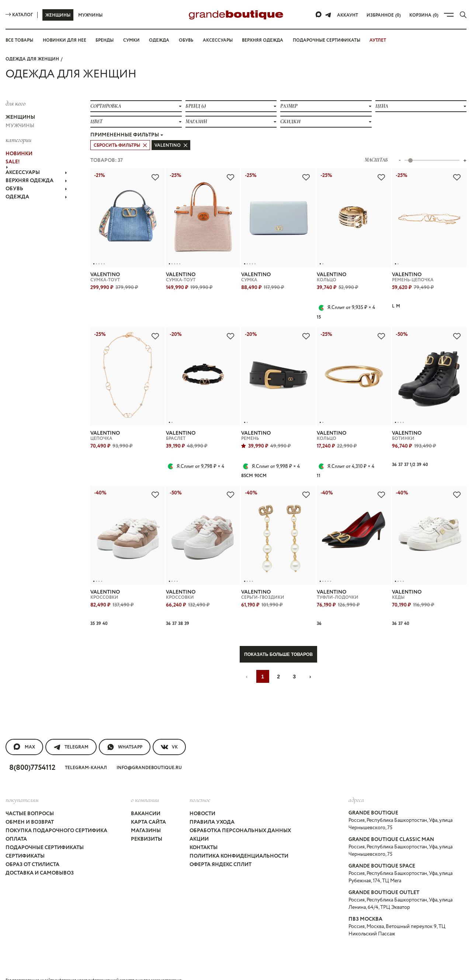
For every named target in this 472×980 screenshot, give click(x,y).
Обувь (188, 40)
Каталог (19, 15)
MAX (24, 731)
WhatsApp (125, 731)
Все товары (20, 40)
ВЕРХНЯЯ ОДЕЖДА (36, 171)
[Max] (320, 15)
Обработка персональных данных (241, 812)
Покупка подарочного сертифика (56, 812)
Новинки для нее (67, 40)
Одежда (162, 40)
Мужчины (90, 15)
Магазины (145, 812)
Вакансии (144, 795)
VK (171, 731)
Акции (199, 821)
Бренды (107, 40)
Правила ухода (212, 804)
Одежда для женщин (32, 59)
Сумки (134, 40)
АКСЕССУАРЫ (36, 165)
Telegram (71, 731)
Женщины (58, 15)
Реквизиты (146, 821)
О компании (144, 782)
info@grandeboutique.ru (153, 751)
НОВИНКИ (18, 149)
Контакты (204, 829)
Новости (202, 795)
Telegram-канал (90, 751)
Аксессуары (221, 40)
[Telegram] (330, 15)
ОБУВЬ (36, 178)
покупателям (22, 782)
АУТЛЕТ (385, 40)
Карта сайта (148, 804)
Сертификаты (26, 838)
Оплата (16, 821)
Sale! (13, 156)
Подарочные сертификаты (333, 40)
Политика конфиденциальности (238, 838)
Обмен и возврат (31, 804)
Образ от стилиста (33, 846)
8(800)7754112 (34, 751)
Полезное (200, 782)
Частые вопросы (31, 795)
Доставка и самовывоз (41, 855)
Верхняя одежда (268, 40)
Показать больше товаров (278, 639)
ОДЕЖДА (36, 185)
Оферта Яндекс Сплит (221, 846)
